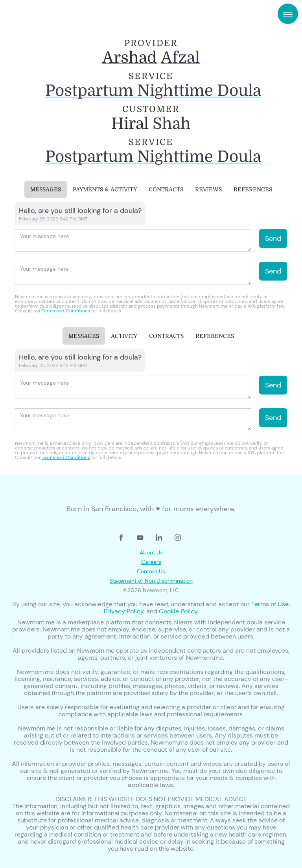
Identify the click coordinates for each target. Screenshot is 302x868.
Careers (151, 562)
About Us (151, 552)
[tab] (46, 189)
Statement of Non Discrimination (151, 581)
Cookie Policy (178, 611)
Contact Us (151, 571)
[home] (33, 14)
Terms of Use (270, 604)
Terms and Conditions (66, 311)
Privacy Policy (124, 611)
